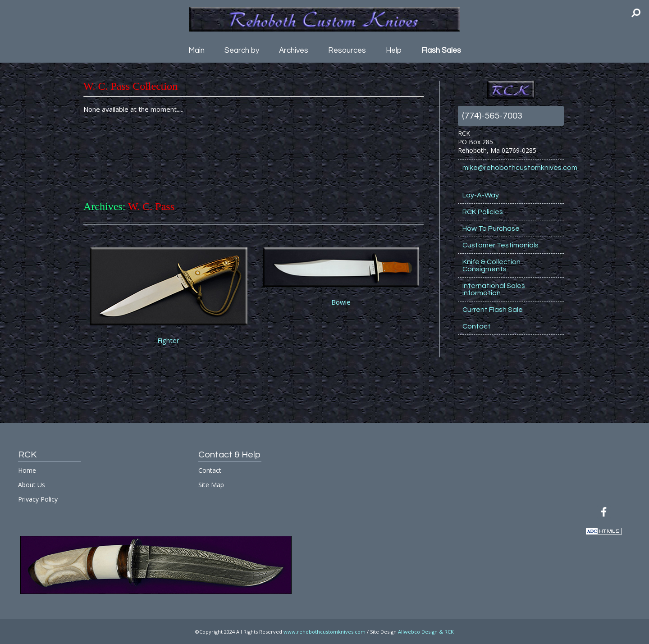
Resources (347, 50)
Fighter (168, 340)
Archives (294, 50)
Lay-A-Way (481, 195)
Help (394, 50)
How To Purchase (491, 228)
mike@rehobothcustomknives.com (513, 168)
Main (197, 50)
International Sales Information (494, 289)
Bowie (341, 302)
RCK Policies (483, 212)
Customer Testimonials (500, 245)
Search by (242, 50)
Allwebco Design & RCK (426, 632)
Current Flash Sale (493, 310)
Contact (477, 326)
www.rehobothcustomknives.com (324, 632)
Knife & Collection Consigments (491, 265)
